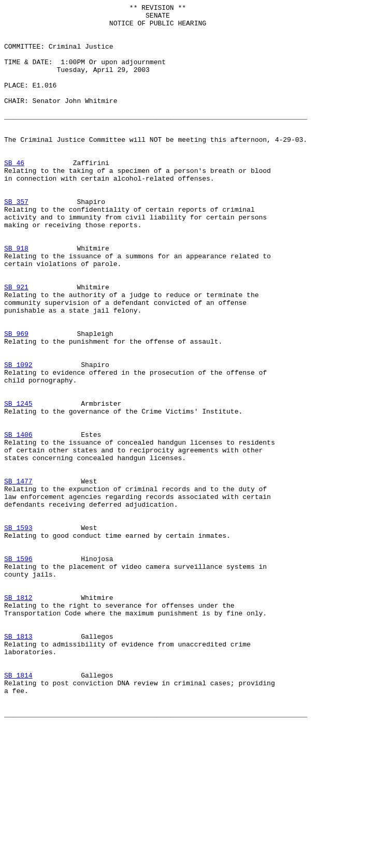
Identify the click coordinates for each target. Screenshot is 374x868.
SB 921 (16, 344)
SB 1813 (18, 763)
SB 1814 (18, 810)
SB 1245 (18, 484)
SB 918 (16, 298)
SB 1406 (18, 521)
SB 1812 (18, 717)
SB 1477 (18, 577)
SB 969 (16, 400)
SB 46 (14, 195)
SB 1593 (18, 633)
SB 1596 (18, 670)
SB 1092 (18, 437)
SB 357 (16, 242)
